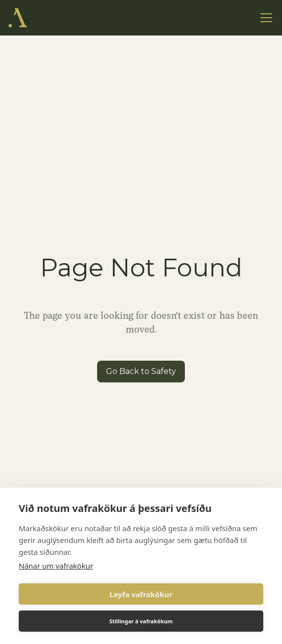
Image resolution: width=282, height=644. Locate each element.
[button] (264, 18)
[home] (18, 18)
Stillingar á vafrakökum (141, 621)
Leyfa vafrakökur (141, 594)
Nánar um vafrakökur (56, 566)
